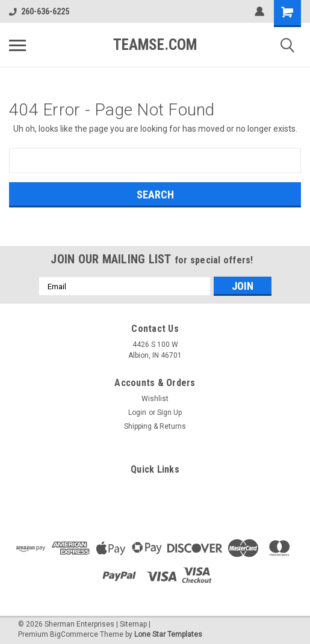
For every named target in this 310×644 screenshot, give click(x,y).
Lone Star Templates (168, 634)
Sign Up (169, 412)
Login (137, 412)
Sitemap (133, 624)
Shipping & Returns (155, 426)
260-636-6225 (39, 11)
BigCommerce (74, 634)
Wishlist (155, 399)
